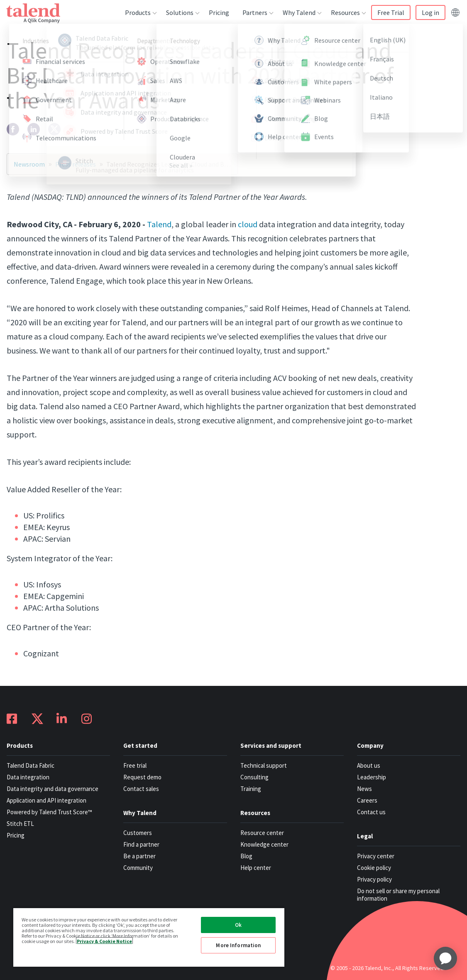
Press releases (76, 164)
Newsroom (29, 164)
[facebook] (13, 129)
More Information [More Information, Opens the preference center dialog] (238, 945)
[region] (149, 937)
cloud (248, 224)
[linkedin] (34, 129)
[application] (445, 958)
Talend (159, 224)
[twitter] (54, 129)
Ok (238, 925)
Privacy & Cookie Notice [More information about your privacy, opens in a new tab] (104, 941)
